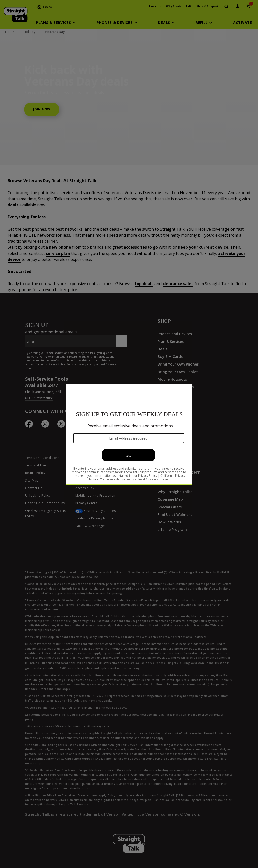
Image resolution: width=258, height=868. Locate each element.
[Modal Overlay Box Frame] (129, 434)
